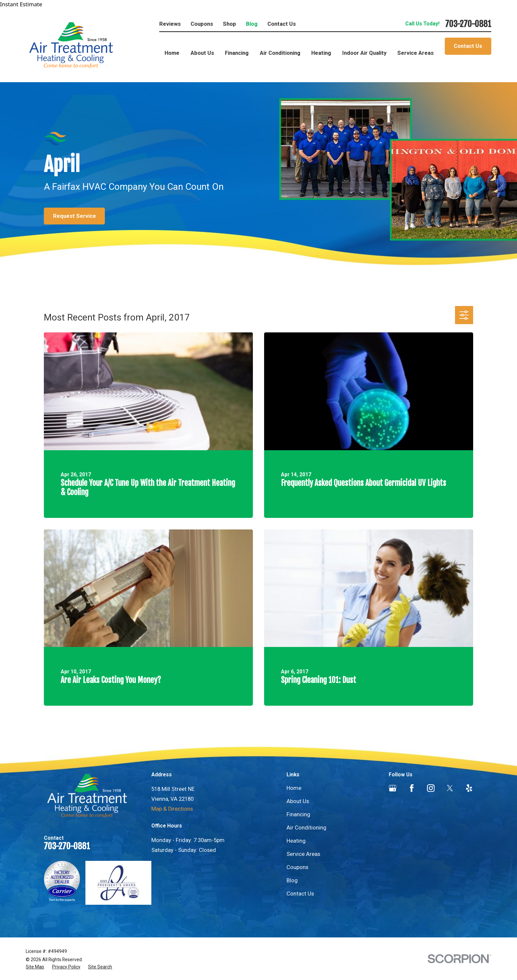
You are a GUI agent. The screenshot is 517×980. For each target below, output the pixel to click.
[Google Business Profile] (393, 788)
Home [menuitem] (172, 53)
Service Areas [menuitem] (415, 53)
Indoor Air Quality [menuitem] (364, 53)
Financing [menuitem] (237, 53)
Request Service (75, 216)
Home (294, 788)
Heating (296, 841)
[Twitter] (450, 788)
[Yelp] (469, 788)
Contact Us (282, 24)
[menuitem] (35, 967)
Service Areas (303, 854)
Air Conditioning (306, 828)
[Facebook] (412, 788)
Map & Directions (172, 809)
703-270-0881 (468, 24)
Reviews (170, 24)
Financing (298, 814)
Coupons (202, 24)
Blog (252, 24)
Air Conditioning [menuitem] (280, 53)
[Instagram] (431, 788)
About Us (298, 801)
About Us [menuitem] (202, 53)
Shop (229, 24)
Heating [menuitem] (321, 53)
